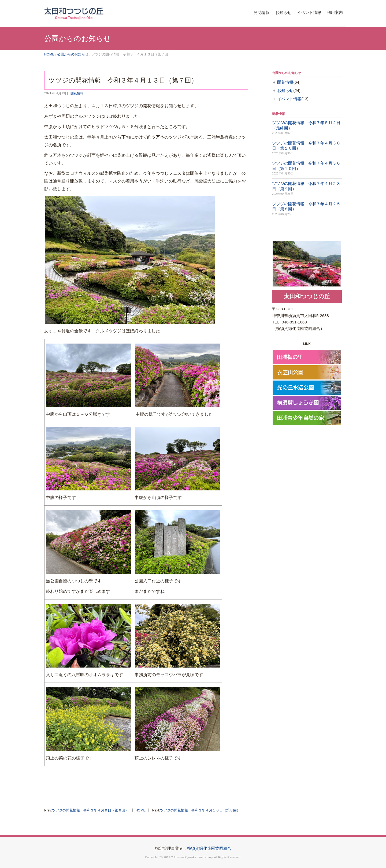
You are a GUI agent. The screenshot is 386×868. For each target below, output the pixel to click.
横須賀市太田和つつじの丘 (91, 12)
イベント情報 (303, 12)
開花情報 (248, 12)
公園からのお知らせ (73, 54)
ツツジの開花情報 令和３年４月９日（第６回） (90, 810)
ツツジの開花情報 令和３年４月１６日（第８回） (200, 810)
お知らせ (273, 12)
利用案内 (333, 12)
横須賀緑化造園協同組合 (209, 848)
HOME (49, 54)
